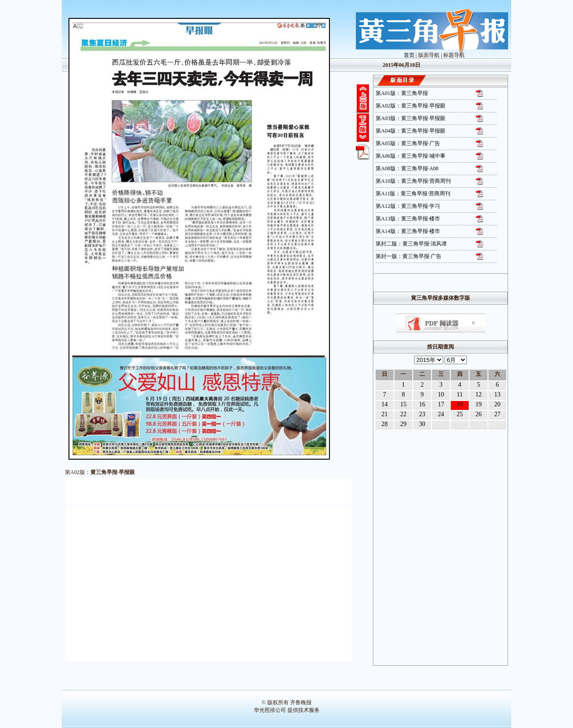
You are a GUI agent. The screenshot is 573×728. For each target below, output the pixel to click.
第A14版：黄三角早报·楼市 (408, 231)
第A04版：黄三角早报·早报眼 (411, 131)
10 (441, 394)
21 (385, 414)
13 (497, 394)
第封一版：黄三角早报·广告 (408, 256)
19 (479, 404)
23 (422, 414)
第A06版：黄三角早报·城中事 (411, 156)
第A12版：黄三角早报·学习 (408, 206)
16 (422, 404)
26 (479, 414)
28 (385, 424)
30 (422, 424)
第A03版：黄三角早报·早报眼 (411, 118)
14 (385, 404)
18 (460, 404)
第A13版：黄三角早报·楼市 (408, 219)
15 (403, 404)
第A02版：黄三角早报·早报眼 (411, 106)
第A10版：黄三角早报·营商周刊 (413, 181)
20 (497, 404)
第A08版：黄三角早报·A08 (407, 168)
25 (460, 414)
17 (441, 404)
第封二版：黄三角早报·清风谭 (411, 244)
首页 (409, 55)
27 (497, 414)
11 (460, 394)
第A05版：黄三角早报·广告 (408, 143)
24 (441, 414)
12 (479, 394)
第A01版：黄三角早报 (402, 93)
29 (403, 424)
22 (403, 414)
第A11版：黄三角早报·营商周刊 (413, 194)
